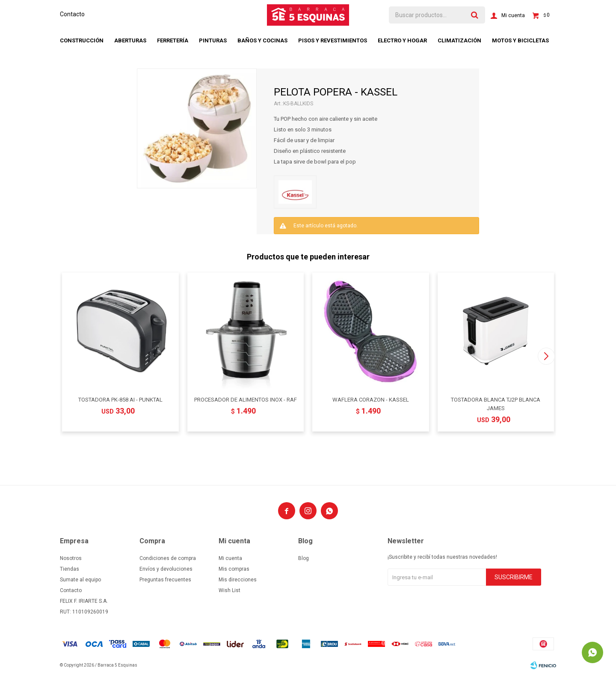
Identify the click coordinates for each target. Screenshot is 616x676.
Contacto (72, 14)
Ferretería (173, 40)
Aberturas (130, 40)
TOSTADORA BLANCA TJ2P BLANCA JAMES (496, 404)
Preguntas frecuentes (165, 580)
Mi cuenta (230, 558)
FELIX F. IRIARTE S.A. (84, 601)
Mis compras (234, 569)
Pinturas (213, 40)
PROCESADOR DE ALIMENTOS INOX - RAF (246, 400)
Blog (304, 558)
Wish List (230, 590)
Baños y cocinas (262, 40)
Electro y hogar (402, 40)
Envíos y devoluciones (166, 569)
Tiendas (70, 569)
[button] (546, 356)
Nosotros (71, 558)
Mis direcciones (238, 580)
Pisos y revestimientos (333, 40)
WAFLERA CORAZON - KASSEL (371, 400)
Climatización (459, 40)
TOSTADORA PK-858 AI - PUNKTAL (120, 400)
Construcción (82, 40)
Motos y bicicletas (520, 40)
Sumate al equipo (80, 580)
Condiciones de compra (168, 558)
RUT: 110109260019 (84, 612)
